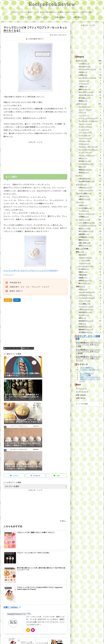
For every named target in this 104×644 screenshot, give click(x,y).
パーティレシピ (90, 84)
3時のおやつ (90, 255)
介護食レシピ (90, 86)
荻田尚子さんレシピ (90, 327)
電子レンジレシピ (90, 283)
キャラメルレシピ (90, 107)
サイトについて (81, 388)
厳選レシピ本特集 (88, 249)
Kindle (17, 300)
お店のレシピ (90, 205)
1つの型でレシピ (90, 64)
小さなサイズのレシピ (90, 164)
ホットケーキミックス (90, 266)
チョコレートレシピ (90, 124)
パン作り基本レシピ (90, 208)
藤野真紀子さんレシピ (90, 329)
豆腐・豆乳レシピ (90, 243)
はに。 (29, 581)
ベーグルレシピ (90, 211)
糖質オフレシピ (90, 240)
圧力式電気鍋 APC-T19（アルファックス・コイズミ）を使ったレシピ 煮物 (88, 344)
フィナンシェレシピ (90, 138)
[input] (88, 404)
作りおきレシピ (90, 315)
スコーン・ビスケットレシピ (90, 118)
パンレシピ (88, 202)
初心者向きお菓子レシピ (90, 181)
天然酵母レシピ (90, 217)
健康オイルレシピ (90, 89)
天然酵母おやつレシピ (90, 237)
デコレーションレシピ (90, 190)
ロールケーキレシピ (90, 152)
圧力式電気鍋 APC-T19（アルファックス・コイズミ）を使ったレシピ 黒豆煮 (88, 351)
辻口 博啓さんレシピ (90, 332)
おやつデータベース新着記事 (88, 337)
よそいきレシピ (88, 184)
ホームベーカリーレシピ (90, 214)
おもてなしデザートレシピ (90, 69)
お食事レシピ (90, 75)
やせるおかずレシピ (90, 295)
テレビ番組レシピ (90, 304)
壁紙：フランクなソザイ (83, 638)
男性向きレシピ (90, 172)
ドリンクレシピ (90, 81)
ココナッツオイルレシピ (90, 298)
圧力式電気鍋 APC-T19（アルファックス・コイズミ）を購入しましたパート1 (88, 358)
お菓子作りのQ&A (90, 179)
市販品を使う (90, 275)
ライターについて (82, 392)
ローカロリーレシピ (88, 220)
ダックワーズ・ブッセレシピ (90, 121)
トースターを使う (90, 260)
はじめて (88, 175)
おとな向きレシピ (90, 66)
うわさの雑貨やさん (87, 368)
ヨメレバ (11, 275)
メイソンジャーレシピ (90, 307)
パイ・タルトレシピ (90, 132)
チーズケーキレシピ (90, 127)
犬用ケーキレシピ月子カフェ (90, 377)
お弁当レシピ (90, 72)
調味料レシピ (90, 101)
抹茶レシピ (90, 167)
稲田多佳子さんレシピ (90, 321)
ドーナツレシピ (90, 130)
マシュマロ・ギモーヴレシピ (12, 348)
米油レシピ (90, 324)
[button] (100, 404)
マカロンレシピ (90, 144)
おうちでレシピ (88, 61)
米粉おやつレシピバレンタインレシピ (90, 380)
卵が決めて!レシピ (90, 161)
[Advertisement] (19, 156)
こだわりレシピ (88, 104)
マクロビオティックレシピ (90, 225)
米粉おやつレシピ (90, 199)
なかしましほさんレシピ (90, 292)
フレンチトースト (90, 141)
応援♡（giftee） (12, 574)
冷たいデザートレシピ (90, 92)
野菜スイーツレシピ (90, 245)
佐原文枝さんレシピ (90, 312)
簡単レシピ (88, 252)
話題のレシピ (88, 286)
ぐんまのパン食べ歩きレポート (90, 371)
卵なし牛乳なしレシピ (90, 231)
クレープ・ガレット (90, 110)
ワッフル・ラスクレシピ (90, 155)
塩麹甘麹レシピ (90, 234)
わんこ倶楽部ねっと (87, 373)
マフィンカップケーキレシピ (90, 150)
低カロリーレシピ (90, 228)
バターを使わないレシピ (90, 223)
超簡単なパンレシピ (90, 280)
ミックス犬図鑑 (85, 375)
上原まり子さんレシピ (90, 309)
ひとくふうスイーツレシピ (90, 78)
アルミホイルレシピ (90, 258)
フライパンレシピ (90, 263)
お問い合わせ (81, 398)
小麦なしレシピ (90, 196)
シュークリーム (90, 115)
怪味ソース (90, 318)
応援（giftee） (81, 395)
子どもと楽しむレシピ (90, 95)
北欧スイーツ (90, 158)
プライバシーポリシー (67, 638)
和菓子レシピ (90, 272)
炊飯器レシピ (90, 278)
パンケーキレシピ (90, 135)
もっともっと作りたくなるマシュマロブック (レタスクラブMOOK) (31, 271)
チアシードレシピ (90, 301)
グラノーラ (90, 112)
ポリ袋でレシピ (90, 269)
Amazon (8, 300)
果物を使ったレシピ (90, 170)
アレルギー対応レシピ (88, 193)
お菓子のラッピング (90, 187)
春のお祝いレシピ (28, 348)
